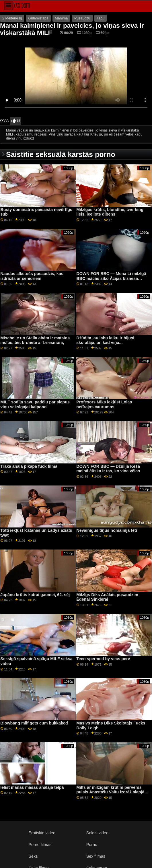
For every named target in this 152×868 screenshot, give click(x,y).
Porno (92, 845)
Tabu (101, 18)
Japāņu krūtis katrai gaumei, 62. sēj (35, 595)
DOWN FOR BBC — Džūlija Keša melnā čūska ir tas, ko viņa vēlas (108, 469)
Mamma (61, 18)
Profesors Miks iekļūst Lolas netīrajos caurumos (104, 404)
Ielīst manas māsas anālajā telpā (32, 787)
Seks (33, 856)
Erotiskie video (42, 833)
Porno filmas (40, 845)
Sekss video (97, 833)
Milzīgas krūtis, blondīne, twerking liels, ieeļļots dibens (110, 212)
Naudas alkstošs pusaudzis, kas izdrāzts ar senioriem (32, 276)
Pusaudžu (82, 18)
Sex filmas (96, 856)
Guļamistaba (38, 18)
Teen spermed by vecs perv (103, 659)
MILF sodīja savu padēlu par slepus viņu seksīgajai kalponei (35, 404)
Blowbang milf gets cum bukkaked (34, 723)
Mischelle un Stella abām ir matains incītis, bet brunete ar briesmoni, (35, 340)
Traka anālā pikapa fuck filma (29, 466)
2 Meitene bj (12, 18)
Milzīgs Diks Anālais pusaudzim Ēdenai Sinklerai (107, 597)
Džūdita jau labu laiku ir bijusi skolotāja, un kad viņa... (105, 340)
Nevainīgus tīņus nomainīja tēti (107, 530)
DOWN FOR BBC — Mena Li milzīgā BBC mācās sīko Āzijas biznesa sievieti (111, 278)
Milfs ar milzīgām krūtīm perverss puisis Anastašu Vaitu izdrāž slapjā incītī (110, 792)
